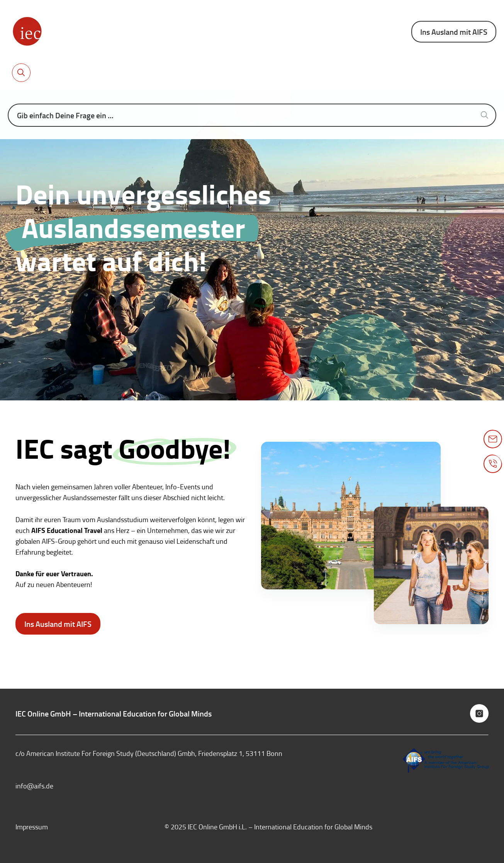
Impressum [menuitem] (32, 827)
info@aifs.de (34, 786)
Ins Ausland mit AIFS (454, 32)
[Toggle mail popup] (493, 439)
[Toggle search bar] (21, 73)
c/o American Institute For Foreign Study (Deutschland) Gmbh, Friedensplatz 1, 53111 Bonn (149, 753)
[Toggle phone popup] (493, 464)
